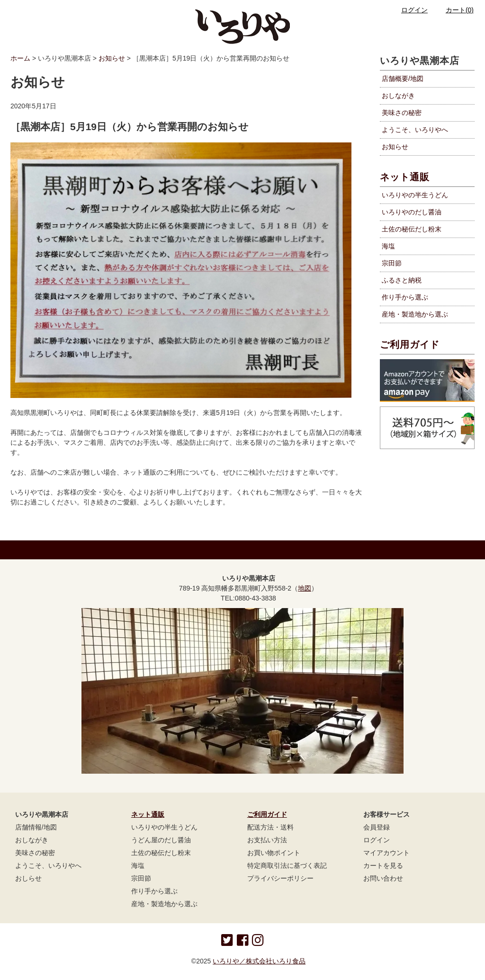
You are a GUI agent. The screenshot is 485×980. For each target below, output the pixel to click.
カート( (454, 10)
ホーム (20, 58)
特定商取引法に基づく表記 (287, 865)
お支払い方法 (267, 840)
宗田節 (141, 878)
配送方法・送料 (270, 827)
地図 (305, 588)
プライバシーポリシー (280, 878)
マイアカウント (386, 853)
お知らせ (112, 58)
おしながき (398, 96)
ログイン (409, 10)
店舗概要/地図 (403, 79)
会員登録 (377, 827)
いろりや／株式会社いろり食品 (259, 961)
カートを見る (383, 865)
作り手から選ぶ (154, 891)
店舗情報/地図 (36, 827)
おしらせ (28, 878)
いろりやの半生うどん (164, 827)
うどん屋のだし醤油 (161, 840)
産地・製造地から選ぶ (164, 904)
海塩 (138, 865)
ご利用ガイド (410, 344)
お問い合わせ (383, 878)
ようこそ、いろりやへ (415, 130)
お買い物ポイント (274, 853)
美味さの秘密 (402, 113)
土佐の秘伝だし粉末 (161, 853)
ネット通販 (405, 177)
